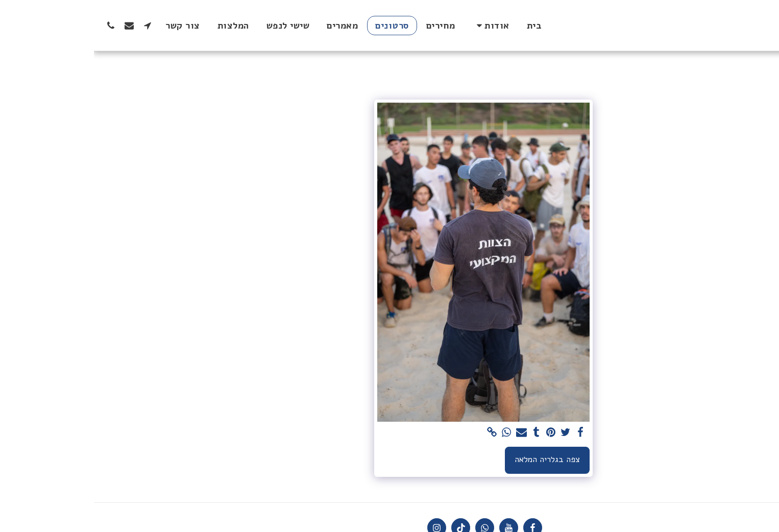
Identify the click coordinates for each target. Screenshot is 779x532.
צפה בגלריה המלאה (453, 459)
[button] (397, 26)
